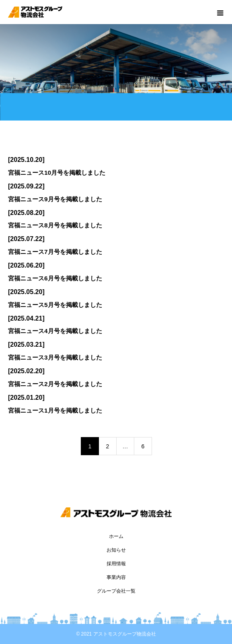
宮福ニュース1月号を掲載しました (55, 410)
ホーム (116, 536)
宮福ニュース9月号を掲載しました (55, 199)
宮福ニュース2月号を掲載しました (55, 384)
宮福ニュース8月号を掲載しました (55, 225)
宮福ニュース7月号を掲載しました (55, 252)
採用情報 (116, 564)
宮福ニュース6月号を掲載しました (55, 278)
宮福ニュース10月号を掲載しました (57, 173)
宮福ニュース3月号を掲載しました (55, 357)
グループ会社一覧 (116, 591)
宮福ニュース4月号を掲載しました (55, 331)
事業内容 (116, 577)
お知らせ (116, 550)
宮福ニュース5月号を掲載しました (55, 305)
